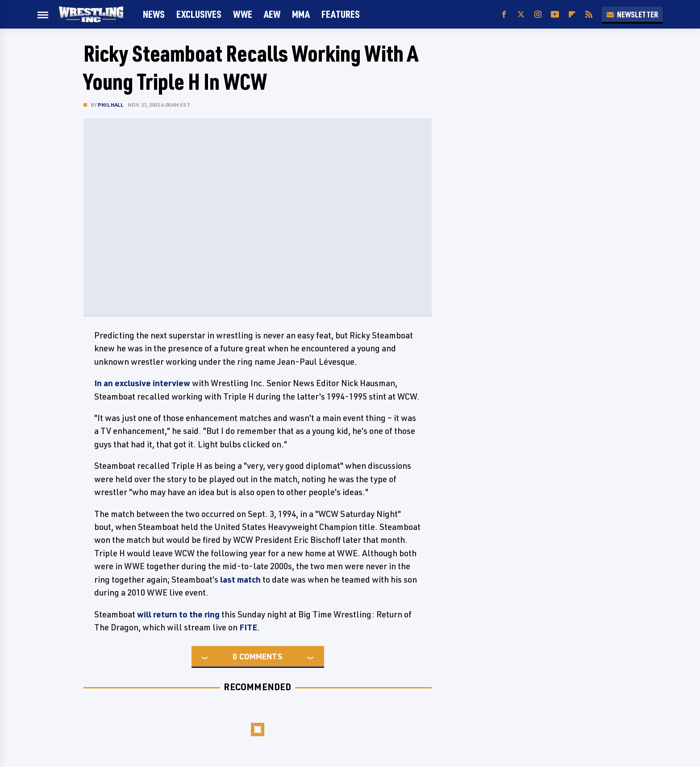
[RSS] (589, 15)
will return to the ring (178, 614)
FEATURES (341, 14)
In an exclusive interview (142, 383)
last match (240, 579)
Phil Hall (110, 105)
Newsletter (632, 14)
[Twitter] (521, 15)
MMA (301, 14)
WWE (243, 14)
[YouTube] (555, 15)
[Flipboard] (572, 15)
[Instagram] (538, 15)
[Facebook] (504, 15)
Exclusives (199, 14)
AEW (272, 14)
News (154, 14)
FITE (248, 627)
